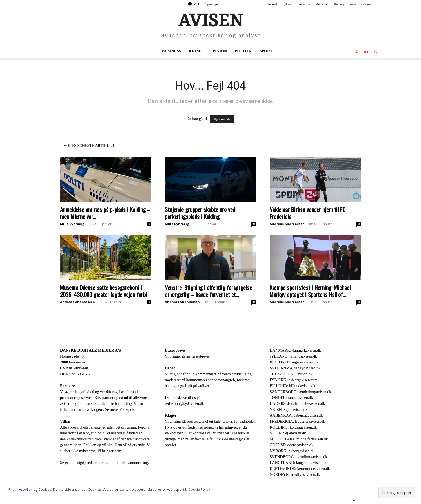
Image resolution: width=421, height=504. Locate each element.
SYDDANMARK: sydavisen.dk (295, 368)
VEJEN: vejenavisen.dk (289, 410)
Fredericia (304, 4)
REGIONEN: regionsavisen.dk (294, 362)
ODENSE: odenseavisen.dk (292, 445)
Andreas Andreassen (287, 224)
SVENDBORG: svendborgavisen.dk (298, 457)
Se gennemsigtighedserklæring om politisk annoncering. (104, 463)
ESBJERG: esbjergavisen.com (294, 380)
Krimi (195, 51)
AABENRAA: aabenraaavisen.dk (296, 415)
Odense (366, 4)
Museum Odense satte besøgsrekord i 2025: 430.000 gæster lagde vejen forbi (104, 291)
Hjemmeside (222, 119)
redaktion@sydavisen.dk (184, 404)
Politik (243, 51)
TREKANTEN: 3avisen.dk (291, 374)
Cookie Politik (199, 489)
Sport (266, 51)
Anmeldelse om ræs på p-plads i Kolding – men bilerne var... (105, 213)
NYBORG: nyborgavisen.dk (292, 451)
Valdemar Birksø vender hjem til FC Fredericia (308, 213)
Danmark (272, 4)
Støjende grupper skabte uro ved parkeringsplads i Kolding (200, 213)
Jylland (288, 4)
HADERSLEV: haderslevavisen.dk (297, 404)
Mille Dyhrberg (72, 224)
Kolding (339, 4)
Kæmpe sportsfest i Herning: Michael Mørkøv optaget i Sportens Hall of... (310, 291)
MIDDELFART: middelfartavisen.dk (299, 439)
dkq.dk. (129, 410)
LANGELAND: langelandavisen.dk (298, 463)
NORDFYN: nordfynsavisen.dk (295, 475)
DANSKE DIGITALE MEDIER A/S (90, 350)
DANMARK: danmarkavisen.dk (295, 350)
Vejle (353, 4)
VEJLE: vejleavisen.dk (288, 433)
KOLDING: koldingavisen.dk (293, 427)
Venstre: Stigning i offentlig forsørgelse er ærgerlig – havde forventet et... (208, 291)
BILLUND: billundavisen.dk (293, 386)
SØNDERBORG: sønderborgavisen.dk (300, 392)
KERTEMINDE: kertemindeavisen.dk (300, 469)
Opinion (218, 51)
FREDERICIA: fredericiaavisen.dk (297, 421)
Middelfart (322, 4)
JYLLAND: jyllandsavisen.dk (293, 356)
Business (172, 51)
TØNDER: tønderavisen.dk (291, 398)
